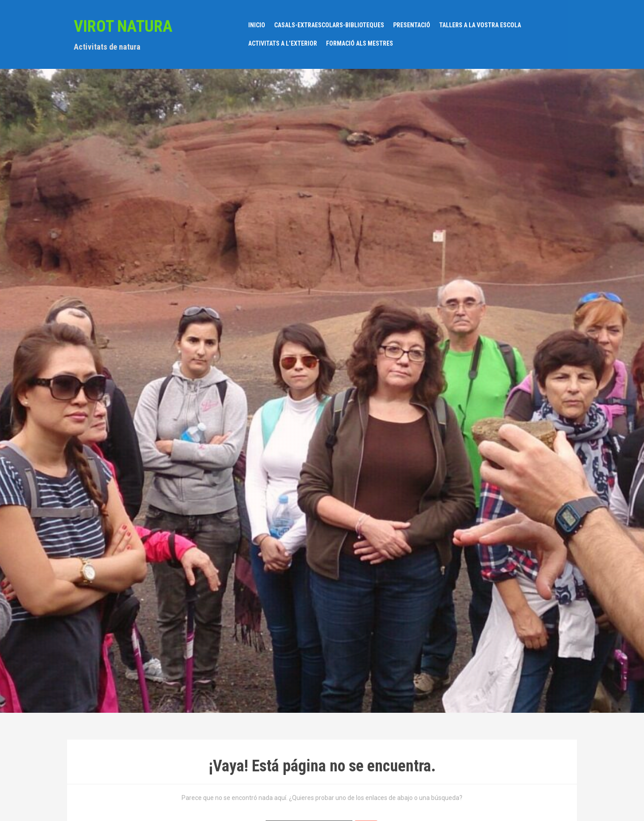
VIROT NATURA (123, 26)
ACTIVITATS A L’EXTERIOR (283, 43)
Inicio (257, 25)
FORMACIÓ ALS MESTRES (360, 43)
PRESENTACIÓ (412, 25)
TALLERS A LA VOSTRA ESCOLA (480, 25)
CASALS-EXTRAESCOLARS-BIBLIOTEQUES (329, 25)
